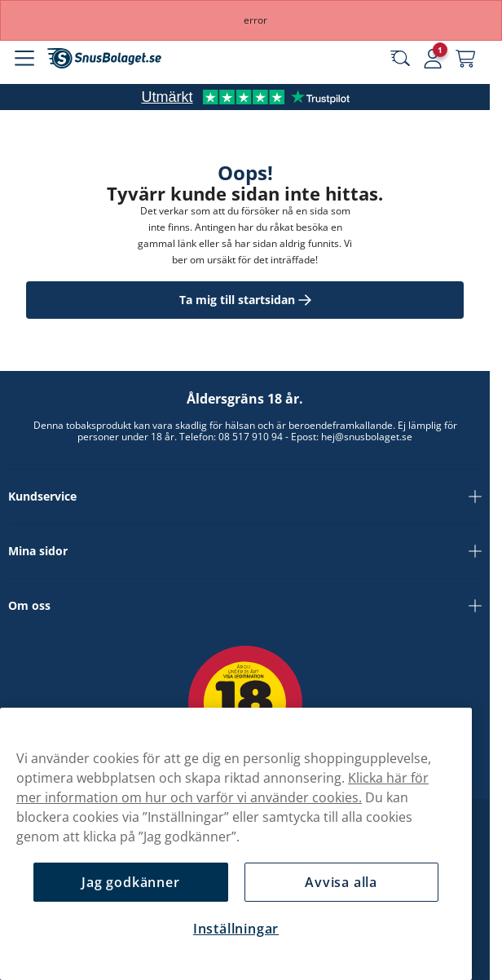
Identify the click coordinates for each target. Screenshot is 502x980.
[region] (236, 844)
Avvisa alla (341, 882)
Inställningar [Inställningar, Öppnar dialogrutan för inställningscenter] (236, 929)
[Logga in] (433, 59)
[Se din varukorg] (465, 59)
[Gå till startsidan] (104, 58)
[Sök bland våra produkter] (400, 59)
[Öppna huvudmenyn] (24, 59)
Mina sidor (245, 551)
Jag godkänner (130, 882)
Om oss (245, 606)
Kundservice (245, 497)
